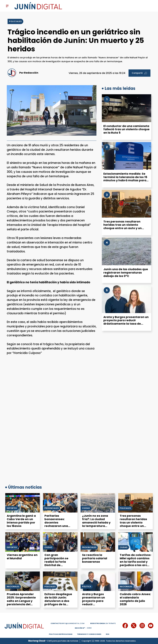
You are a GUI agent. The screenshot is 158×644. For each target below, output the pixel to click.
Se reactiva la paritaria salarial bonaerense (95, 558)
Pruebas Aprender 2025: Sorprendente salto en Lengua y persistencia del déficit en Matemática (21, 603)
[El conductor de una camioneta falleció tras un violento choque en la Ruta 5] (127, 108)
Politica (87, 587)
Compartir (139, 73)
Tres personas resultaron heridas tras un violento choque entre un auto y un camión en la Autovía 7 (123, 226)
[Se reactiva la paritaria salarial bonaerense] (98, 542)
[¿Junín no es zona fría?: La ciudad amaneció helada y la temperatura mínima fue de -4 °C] (98, 503)
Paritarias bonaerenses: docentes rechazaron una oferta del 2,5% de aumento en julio (58, 524)
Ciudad (86, 508)
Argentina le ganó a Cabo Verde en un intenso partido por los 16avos (21, 521)
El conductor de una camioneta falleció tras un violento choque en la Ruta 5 (126, 129)
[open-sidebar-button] (7, 6)
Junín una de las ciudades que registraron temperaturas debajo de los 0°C (126, 272)
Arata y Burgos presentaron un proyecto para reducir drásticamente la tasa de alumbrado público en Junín (126, 322)
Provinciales (52, 508)
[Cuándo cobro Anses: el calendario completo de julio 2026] (135, 581)
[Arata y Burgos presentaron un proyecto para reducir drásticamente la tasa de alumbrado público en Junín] (127, 299)
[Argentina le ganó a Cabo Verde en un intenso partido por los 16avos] (23, 503)
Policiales (125, 508)
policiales (15, 21)
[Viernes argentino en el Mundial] (23, 542)
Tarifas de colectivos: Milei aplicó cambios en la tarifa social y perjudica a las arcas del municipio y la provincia (135, 563)
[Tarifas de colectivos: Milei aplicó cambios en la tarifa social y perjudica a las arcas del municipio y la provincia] (135, 542)
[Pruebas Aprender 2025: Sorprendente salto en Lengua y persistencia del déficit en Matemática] (23, 581)
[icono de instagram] (142, 625)
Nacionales (13, 587)
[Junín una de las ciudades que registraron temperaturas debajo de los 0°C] (127, 251)
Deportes (12, 508)
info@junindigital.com (68, 623)
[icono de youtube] (151, 625)
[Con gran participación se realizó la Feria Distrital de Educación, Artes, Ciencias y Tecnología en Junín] (60, 542)
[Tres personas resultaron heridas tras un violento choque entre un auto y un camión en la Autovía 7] (127, 204)
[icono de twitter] (134, 625)
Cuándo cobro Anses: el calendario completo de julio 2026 (135, 599)
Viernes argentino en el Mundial (22, 557)
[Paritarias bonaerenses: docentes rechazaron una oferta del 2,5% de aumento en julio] (60, 503)
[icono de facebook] (125, 625)
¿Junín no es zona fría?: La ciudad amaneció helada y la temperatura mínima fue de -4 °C (97, 522)
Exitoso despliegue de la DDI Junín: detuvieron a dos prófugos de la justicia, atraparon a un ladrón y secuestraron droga (59, 604)
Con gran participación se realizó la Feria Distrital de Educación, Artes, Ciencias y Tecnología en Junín (59, 565)
